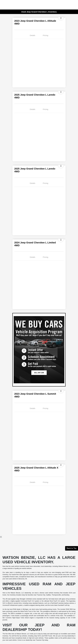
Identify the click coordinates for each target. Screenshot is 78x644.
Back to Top (72, 548)
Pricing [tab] (45, 35)
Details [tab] (32, 35)
